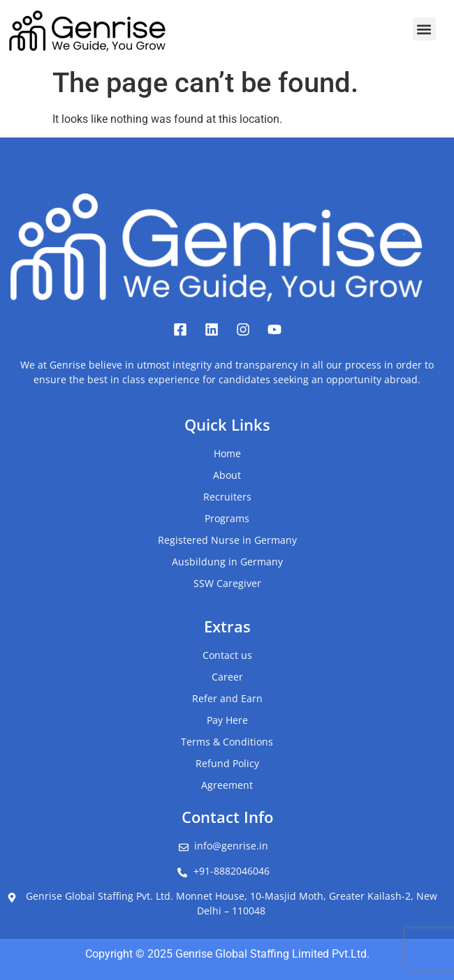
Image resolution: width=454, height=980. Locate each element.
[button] (424, 29)
